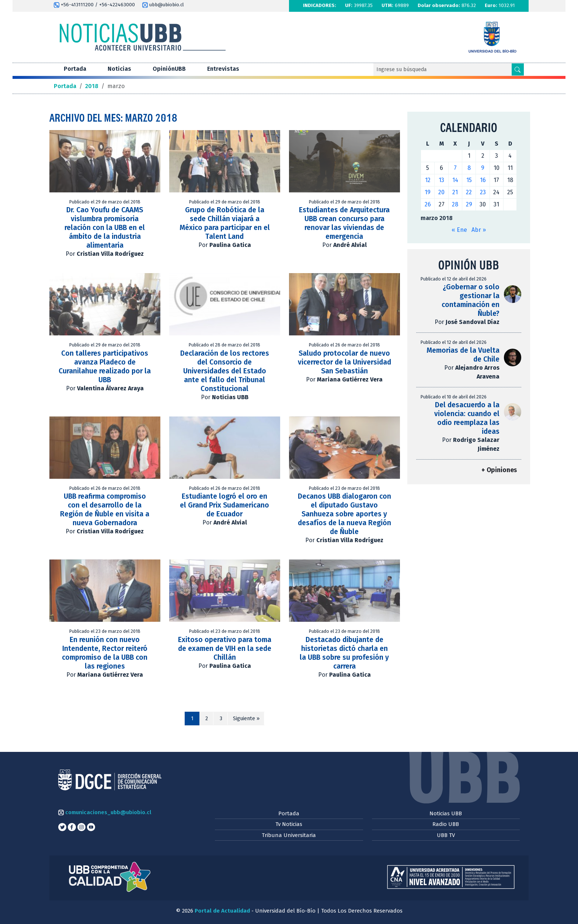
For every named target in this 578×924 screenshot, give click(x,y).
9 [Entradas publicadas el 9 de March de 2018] (483, 168)
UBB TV (446, 835)
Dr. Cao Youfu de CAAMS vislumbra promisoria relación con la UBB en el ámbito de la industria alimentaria (105, 228)
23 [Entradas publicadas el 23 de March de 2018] (483, 192)
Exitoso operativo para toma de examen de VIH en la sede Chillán (225, 648)
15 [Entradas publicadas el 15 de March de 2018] (469, 180)
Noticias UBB (446, 813)
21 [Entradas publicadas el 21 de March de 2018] (455, 192)
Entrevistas (223, 69)
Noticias (119, 69)
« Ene (459, 230)
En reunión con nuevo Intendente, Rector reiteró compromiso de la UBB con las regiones (105, 653)
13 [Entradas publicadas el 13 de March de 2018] (441, 180)
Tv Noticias (289, 824)
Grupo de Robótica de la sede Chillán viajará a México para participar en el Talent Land (225, 223)
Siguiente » (246, 719)
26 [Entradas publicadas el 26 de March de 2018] (428, 204)
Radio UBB (446, 824)
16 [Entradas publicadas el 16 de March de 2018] (483, 180)
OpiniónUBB (169, 69)
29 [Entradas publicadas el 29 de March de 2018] (469, 204)
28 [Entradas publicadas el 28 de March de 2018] (455, 204)
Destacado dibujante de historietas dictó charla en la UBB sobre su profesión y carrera (344, 653)
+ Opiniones (499, 470)
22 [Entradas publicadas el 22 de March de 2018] (469, 192)
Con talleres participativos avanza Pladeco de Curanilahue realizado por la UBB (105, 367)
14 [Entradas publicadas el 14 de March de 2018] (455, 180)
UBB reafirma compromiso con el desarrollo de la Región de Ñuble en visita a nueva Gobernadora (105, 510)
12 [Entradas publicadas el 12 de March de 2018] (428, 180)
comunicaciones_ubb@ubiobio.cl (105, 812)
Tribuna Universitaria (289, 835)
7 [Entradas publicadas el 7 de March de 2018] (455, 168)
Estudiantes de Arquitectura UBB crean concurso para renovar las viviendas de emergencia (344, 223)
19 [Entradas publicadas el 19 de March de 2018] (428, 192)
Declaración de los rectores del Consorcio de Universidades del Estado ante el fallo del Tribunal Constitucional (225, 371)
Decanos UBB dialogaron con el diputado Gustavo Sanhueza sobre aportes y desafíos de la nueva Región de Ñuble (344, 514)
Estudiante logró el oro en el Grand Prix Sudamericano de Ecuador (224, 505)
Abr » (479, 230)
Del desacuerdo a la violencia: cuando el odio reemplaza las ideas (467, 418)
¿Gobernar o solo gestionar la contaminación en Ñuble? (471, 300)
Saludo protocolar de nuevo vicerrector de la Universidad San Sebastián (344, 362)
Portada (75, 69)
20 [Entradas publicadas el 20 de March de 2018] (441, 192)
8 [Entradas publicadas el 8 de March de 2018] (469, 168)
